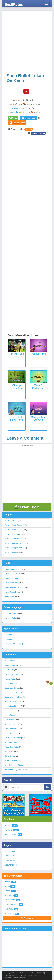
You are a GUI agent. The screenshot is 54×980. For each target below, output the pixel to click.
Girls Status (9, 683)
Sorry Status (10, 756)
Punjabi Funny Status (14, 525)
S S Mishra (9, 895)
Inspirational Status (13, 706)
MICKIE (8, 825)
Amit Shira (9, 909)
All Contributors (27, 918)
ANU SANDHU (11, 834)
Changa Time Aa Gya (39, 419)
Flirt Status (9, 670)
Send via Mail (28, 118)
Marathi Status (11, 618)
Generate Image (17, 123)
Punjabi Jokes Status (13, 530)
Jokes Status (10, 715)
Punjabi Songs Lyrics (13, 548)
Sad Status (9, 752)
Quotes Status (11, 733)
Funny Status (10, 679)
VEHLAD (8, 830)
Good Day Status (12, 688)
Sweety (8, 891)
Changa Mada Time (17, 387)
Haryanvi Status (11, 613)
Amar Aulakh (10, 900)
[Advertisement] (27, 42)
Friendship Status (12, 674)
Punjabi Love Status (13, 534)
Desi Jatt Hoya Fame (17, 419)
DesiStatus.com (31, 972)
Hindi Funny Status (13, 569)
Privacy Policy (10, 860)
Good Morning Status (13, 697)
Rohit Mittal (9, 913)
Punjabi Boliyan (11, 521)
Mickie (7, 886)
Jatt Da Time (39, 354)
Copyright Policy (11, 865)
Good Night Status (12, 701)
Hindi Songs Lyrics (12, 592)
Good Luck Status (12, 692)
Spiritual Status (11, 761)
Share (15, 118)
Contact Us (9, 856)
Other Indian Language (14, 644)
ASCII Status (10, 661)
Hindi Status (10, 596)
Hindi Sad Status (12, 583)
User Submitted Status (14, 765)
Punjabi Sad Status (13, 539)
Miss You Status (11, 724)
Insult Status (10, 711)
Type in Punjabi (11, 635)
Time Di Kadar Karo (39, 387)
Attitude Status (11, 665)
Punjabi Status (38, 133)
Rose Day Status (12, 747)
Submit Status (10, 851)
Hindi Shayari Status (13, 587)
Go (47, 787)
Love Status (10, 720)
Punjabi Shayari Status (14, 543)
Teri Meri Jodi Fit (17, 355)
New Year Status (12, 729)
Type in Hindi (10, 639)
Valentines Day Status (14, 770)
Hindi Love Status (12, 578)
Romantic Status (11, 742)
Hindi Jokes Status (12, 574)
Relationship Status (13, 738)
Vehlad (29, 129)
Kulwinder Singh (11, 904)
